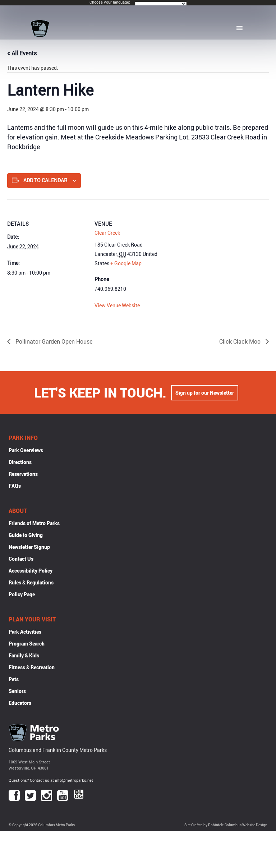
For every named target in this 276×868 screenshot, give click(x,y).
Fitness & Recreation (32, 667)
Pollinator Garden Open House (53, 341)
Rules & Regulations (31, 582)
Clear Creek (107, 233)
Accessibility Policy (31, 571)
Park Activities (25, 632)
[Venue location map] (219, 249)
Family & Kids (24, 655)
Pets (14, 679)
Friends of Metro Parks (34, 523)
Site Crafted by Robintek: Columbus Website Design (226, 825)
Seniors (17, 691)
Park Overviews (26, 450)
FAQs (15, 486)
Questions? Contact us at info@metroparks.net (51, 780)
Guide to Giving (26, 535)
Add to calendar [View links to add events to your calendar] (45, 180)
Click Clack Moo (241, 341)
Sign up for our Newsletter (205, 393)
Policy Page (22, 594)
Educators (20, 703)
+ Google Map (126, 263)
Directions (20, 462)
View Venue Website (117, 305)
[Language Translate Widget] (161, 4)
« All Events (22, 53)
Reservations (23, 474)
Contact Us (21, 559)
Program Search (27, 644)
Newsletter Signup (29, 547)
